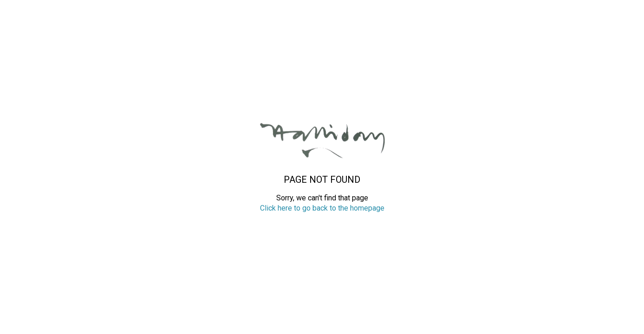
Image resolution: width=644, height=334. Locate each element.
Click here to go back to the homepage (322, 208)
